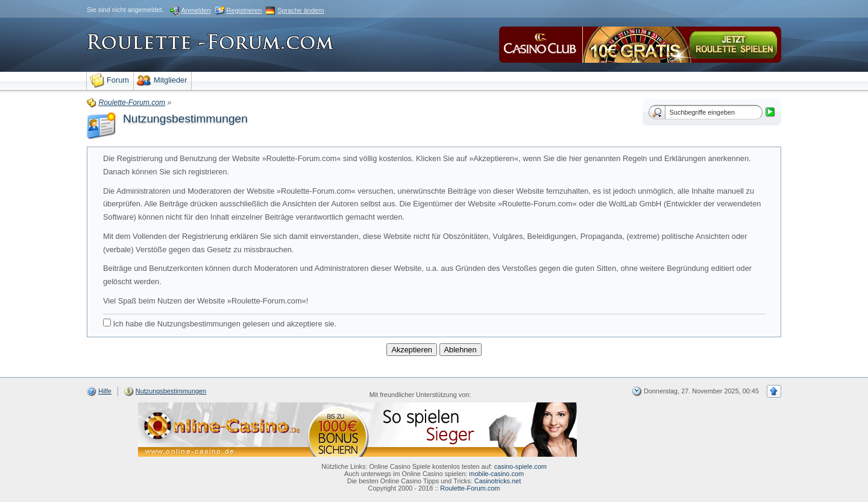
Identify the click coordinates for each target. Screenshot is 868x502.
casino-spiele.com (520, 466)
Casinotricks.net (498, 481)
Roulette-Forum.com (470, 488)
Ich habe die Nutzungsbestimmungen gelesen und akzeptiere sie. (220, 323)
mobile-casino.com (496, 474)
